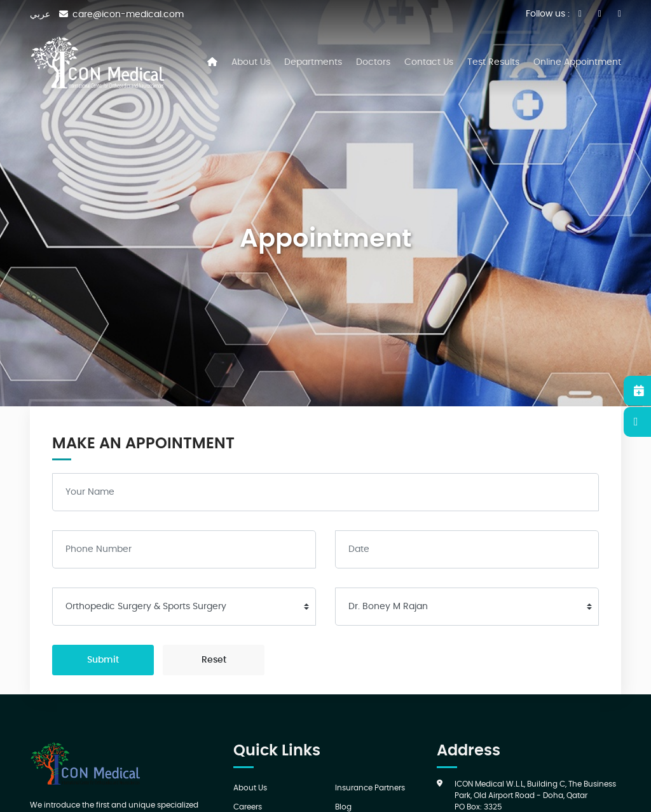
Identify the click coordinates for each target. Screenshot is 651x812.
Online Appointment (577, 62)
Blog (343, 807)
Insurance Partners (370, 788)
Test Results (493, 62)
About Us (251, 62)
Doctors (373, 62)
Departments (313, 62)
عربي (40, 15)
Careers (248, 807)
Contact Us (429, 62)
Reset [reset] (214, 660)
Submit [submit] (103, 660)
